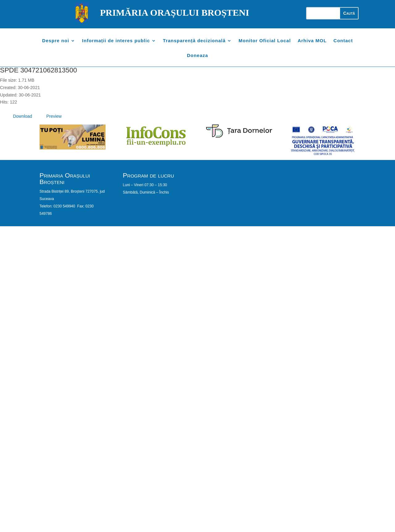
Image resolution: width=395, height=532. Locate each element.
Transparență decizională (194, 41)
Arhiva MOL (312, 41)
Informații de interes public (116, 41)
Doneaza (198, 56)
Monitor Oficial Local (265, 41)
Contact (343, 41)
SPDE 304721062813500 (39, 70)
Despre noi (56, 41)
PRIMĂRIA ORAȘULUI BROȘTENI (175, 12)
